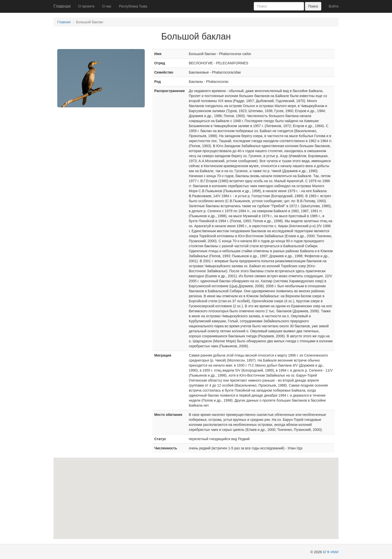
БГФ (326, 552)
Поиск (313, 6)
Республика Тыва (133, 6)
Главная (62, 6)
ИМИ (334, 552)
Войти (334, 6)
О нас (107, 6)
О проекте (86, 6)
